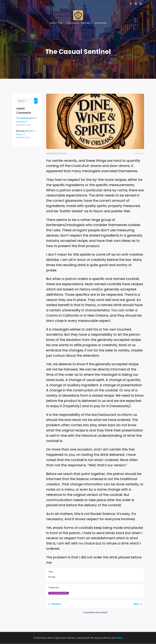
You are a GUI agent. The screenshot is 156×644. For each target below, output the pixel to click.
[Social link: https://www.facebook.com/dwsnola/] (130, 4)
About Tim (56, 23)
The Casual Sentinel (78, 23)
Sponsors (101, 23)
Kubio (119, 638)
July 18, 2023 (51, 154)
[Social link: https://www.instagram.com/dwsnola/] (134, 4)
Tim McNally (23, 118)
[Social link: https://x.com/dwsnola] (139, 4)
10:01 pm (62, 154)
